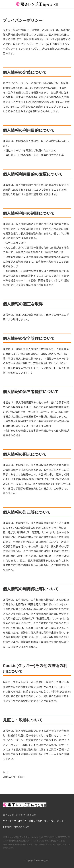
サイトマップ (9, 821)
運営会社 (22, 821)
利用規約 (7, 827)
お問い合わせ (36, 821)
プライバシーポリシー (55, 821)
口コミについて (21, 827)
